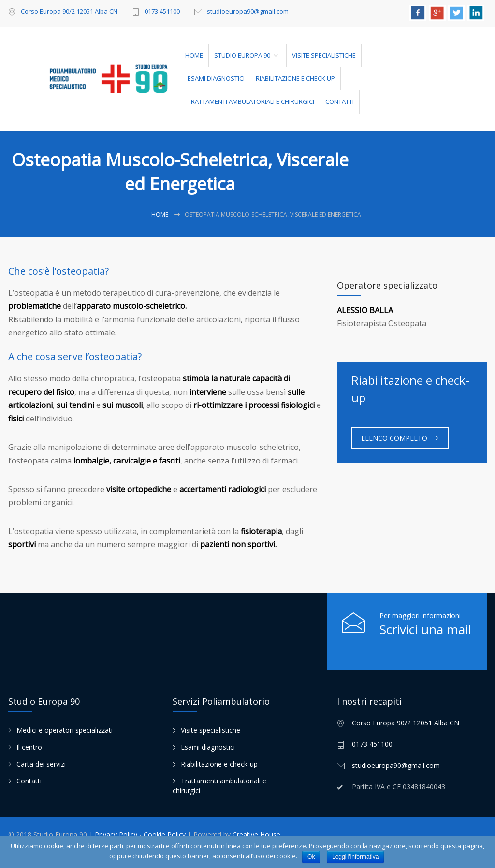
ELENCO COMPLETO (394, 438)
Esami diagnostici (208, 747)
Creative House (256, 834)
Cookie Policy (166, 834)
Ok (311, 857)
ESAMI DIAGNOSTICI (216, 78)
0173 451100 (162, 12)
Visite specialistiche (211, 730)
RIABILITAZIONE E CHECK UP (295, 78)
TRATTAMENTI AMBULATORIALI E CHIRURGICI (251, 101)
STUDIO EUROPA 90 (242, 55)
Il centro (29, 747)
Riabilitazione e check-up (219, 764)
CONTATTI (340, 101)
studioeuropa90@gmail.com (248, 12)
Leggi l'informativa (355, 857)
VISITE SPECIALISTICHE (324, 55)
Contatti (29, 781)
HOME (194, 55)
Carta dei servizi (41, 764)
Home (160, 214)
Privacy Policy (117, 834)
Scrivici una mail (425, 629)
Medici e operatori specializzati (65, 730)
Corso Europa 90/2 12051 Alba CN (69, 11)
